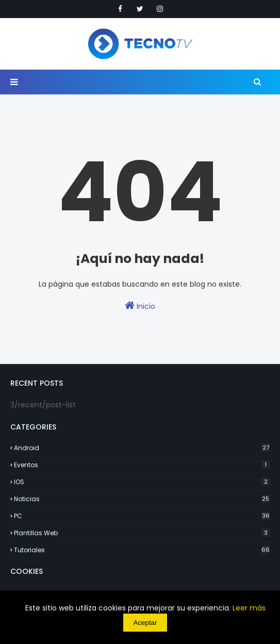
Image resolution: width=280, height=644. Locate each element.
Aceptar (145, 623)
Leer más (249, 608)
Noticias (142, 499)
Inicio (140, 306)
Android (142, 448)
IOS (142, 482)
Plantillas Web (142, 533)
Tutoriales (142, 550)
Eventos (142, 465)
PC (142, 516)
